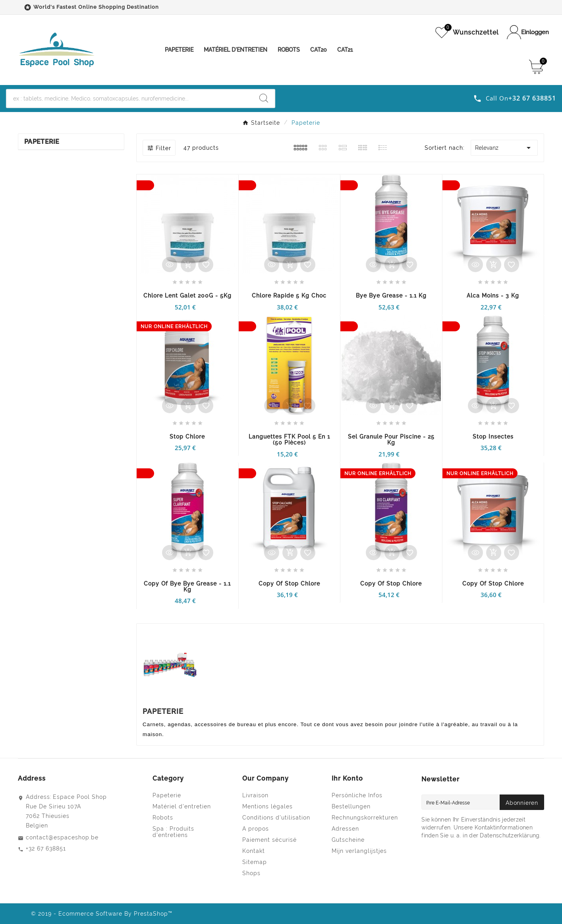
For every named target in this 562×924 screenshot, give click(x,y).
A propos (256, 829)
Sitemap (255, 862)
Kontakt (254, 851)
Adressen (345, 829)
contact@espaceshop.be (62, 837)
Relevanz (504, 148)
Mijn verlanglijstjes (359, 851)
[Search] (264, 98)
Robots (163, 818)
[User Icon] (528, 32)
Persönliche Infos (357, 795)
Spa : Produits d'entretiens (173, 832)
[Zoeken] (130, 99)
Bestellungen (351, 806)
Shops (251, 873)
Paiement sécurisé (269, 840)
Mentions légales (267, 806)
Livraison (255, 795)
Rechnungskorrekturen (365, 818)
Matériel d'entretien (182, 806)
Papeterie (42, 142)
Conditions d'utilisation (276, 818)
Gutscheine (348, 840)
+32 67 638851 (46, 849)
